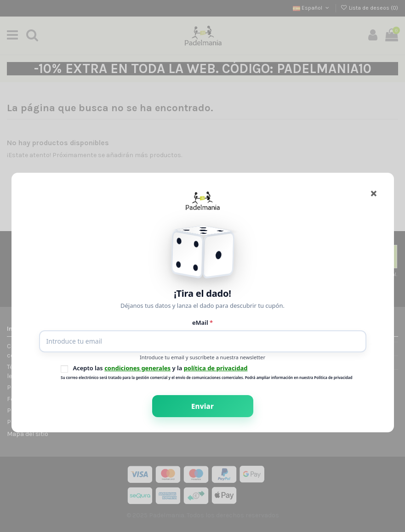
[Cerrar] (374, 193)
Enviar (202, 406)
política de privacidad (216, 368)
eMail (202, 323)
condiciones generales (137, 368)
